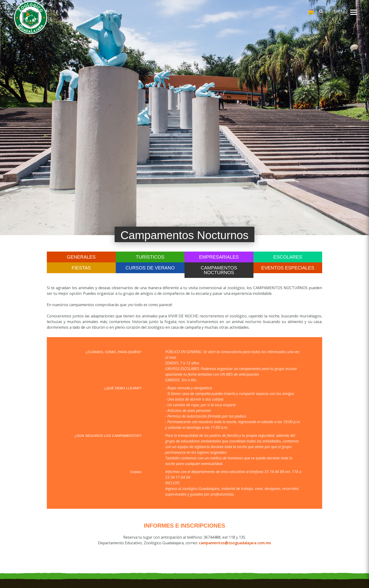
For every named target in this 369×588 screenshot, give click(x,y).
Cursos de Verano (150, 268)
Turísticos (150, 257)
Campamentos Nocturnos (219, 270)
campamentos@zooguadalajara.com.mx (235, 543)
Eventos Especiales (288, 268)
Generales (81, 257)
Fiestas (81, 268)
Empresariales (219, 257)
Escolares (288, 257)
